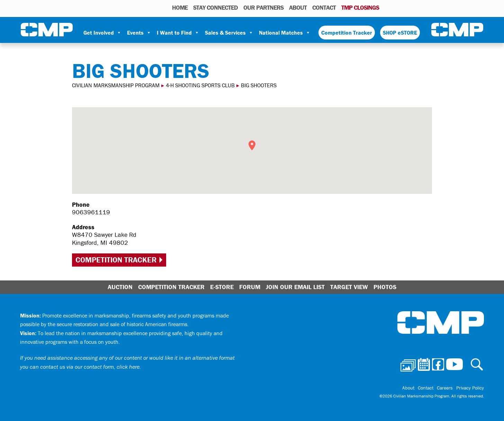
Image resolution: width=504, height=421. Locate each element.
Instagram (417, 7)
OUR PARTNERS (263, 7)
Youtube (427, 7)
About (298, 7)
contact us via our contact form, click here (90, 367)
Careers (445, 388)
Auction (120, 287)
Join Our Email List (295, 287)
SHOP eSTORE (400, 33)
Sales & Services (229, 33)
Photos (387, 7)
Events (139, 33)
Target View (349, 287)
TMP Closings (360, 7)
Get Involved (102, 33)
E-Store (222, 287)
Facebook (408, 7)
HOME (180, 7)
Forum (250, 287)
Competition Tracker (347, 33)
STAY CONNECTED (215, 7)
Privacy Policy (470, 388)
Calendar (398, 7)
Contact (324, 7)
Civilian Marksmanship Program (47, 30)
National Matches (285, 33)
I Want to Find (178, 33)
